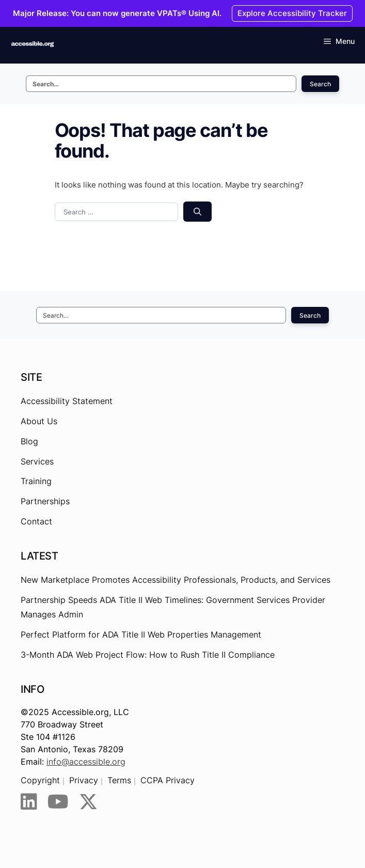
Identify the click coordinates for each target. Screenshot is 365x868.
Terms (119, 780)
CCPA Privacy (168, 780)
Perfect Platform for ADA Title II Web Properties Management (141, 634)
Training (36, 481)
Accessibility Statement (67, 401)
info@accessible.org (86, 762)
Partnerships (45, 501)
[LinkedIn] (29, 802)
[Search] (197, 212)
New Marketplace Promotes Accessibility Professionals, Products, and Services (176, 580)
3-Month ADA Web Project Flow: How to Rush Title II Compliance (148, 655)
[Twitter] (88, 802)
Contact (36, 521)
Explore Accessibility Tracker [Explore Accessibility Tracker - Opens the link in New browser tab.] (292, 13)
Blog (29, 441)
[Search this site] (161, 84)
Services (37, 461)
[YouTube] (58, 802)
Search (320, 84)
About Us (39, 421)
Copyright (40, 780)
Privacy (84, 780)
